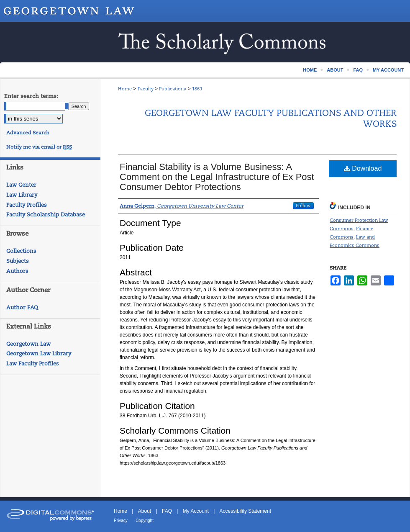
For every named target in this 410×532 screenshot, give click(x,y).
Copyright (145, 520)
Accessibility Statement (245, 511)
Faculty (146, 89)
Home (125, 89)
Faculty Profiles (27, 205)
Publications (173, 89)
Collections (21, 251)
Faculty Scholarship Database (46, 215)
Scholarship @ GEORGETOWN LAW (205, 42)
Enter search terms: (31, 96)
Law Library (22, 195)
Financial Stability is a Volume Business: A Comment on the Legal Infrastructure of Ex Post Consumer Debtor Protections (217, 177)
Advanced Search (28, 133)
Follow (303, 206)
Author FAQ (22, 307)
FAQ (167, 511)
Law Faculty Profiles (33, 364)
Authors (17, 271)
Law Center (21, 185)
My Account (196, 511)
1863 (197, 89)
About (145, 511)
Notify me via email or (39, 147)
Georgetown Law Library (39, 353)
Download (363, 168)
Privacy (121, 520)
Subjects (18, 261)
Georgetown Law (28, 344)
